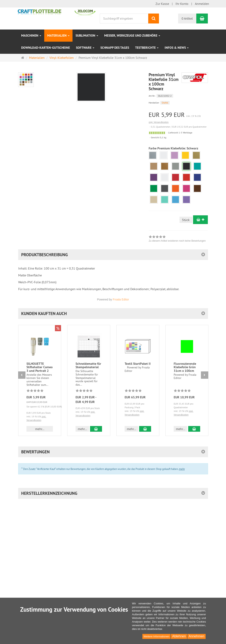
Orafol (165, 103)
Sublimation (87, 35)
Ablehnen (179, 636)
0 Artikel (187, 18)
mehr (182, 469)
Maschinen (31, 35)
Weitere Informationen (157, 636)
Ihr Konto (182, 4)
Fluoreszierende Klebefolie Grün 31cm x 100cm (185, 367)
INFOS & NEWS (177, 48)
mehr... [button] (40, 429)
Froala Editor (121, 299)
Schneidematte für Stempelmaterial (88, 365)
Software (85, 48)
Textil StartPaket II (138, 364)
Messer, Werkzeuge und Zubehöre (132, 35)
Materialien (58, 35)
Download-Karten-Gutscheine (46, 48)
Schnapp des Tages (115, 48)
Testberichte (147, 48)
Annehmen (196, 636)
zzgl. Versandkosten (159, 122)
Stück (186, 220)
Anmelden (202, 4)
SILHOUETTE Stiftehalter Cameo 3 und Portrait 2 (40, 367)
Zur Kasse (162, 4)
